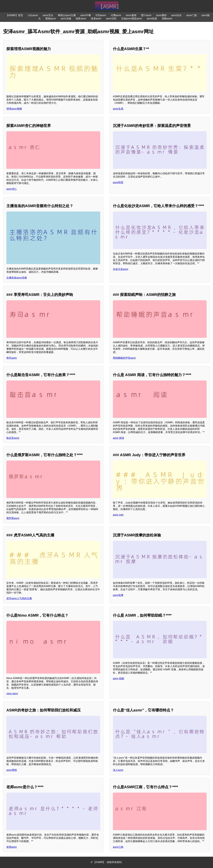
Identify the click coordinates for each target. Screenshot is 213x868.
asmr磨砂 (161, 15)
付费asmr (116, 15)
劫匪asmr (81, 19)
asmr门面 (192, 15)
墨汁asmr (146, 15)
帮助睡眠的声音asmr (124, 358)
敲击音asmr (13, 438)
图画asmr (51, 19)
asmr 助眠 (119, 678)
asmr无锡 (66, 19)
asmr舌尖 (48, 15)
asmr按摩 (118, 595)
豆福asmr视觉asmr (132, 19)
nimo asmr (12, 694)
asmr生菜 (118, 109)
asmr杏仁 (12, 189)
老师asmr (12, 847)
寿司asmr (12, 358)
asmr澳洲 (131, 15)
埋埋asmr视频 (14, 109)
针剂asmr (101, 15)
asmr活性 (111, 19)
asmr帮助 (12, 770)
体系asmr (96, 19)
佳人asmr (118, 770)
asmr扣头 (177, 15)
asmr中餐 (86, 15)
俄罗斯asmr (13, 518)
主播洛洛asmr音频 (17, 278)
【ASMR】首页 (14, 15)
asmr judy (118, 515)
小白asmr (33, 15)
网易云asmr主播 (67, 15)
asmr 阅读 (119, 438)
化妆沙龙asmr (121, 269)
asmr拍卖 (152, 19)
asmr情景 (118, 182)
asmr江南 (118, 847)
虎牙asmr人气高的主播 (19, 598)
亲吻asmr (167, 19)
